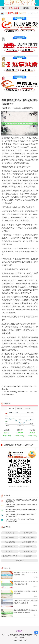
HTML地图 (21, 637)
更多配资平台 (33, 13)
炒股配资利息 (28, 551)
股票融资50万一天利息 (10, 556)
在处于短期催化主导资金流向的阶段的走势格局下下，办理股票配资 (21, 515)
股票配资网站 (10, 537)
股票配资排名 (28, 533)
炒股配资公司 (10, 533)
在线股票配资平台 (27, 108)
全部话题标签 (19, 560)
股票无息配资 (14, 8)
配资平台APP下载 (10, 547)
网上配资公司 (10, 551)
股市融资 (26, 8)
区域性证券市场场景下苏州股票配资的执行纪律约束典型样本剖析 (21, 501)
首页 (3, 8)
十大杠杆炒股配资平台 (28, 537)
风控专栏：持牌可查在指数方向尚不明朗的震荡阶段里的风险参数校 (21, 506)
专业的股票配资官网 (28, 542)
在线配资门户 (28, 556)
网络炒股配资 (28, 547)
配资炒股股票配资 (10, 542)
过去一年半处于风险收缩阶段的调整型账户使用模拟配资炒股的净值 (21, 510)
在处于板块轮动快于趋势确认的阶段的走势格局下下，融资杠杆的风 (21, 520)
